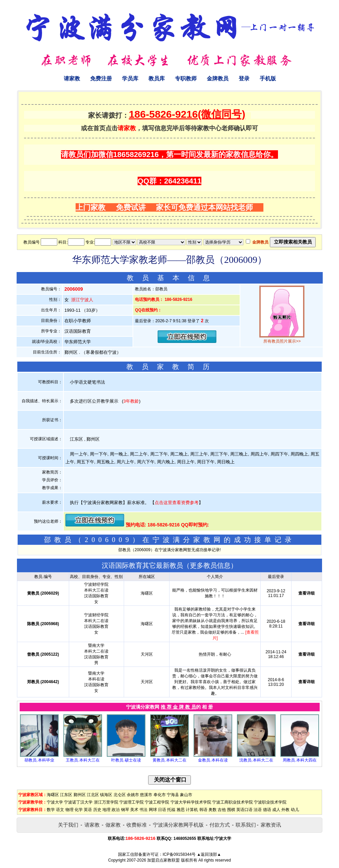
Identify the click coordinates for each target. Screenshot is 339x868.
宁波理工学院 (132, 802)
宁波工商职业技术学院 (233, 802)
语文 (60, 810)
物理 (69, 810)
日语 (162, 810)
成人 (276, 810)
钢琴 (125, 810)
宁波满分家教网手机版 (178, 825)
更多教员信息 (210, 565)
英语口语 (244, 810)
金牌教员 (218, 79)
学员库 (130, 79)
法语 (258, 810)
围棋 (231, 810)
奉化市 (160, 795)
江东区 (66, 795)
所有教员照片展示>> (282, 341)
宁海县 (173, 795)
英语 (88, 810)
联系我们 (246, 825)
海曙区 (53, 795)
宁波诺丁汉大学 (78, 802)
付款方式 (220, 825)
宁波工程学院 (157, 802)
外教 (285, 810)
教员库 (157, 79)
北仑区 (120, 795)
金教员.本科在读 (213, 760)
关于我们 (68, 825)
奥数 (213, 810)
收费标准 (137, 825)
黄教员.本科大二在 (169, 760)
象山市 (186, 795)
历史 (97, 810)
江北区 (93, 795)
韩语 (203, 810)
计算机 (192, 810)
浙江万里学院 (106, 802)
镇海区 (106, 795)
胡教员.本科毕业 (39, 760)
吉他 (222, 810)
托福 (171, 810)
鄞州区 (80, 795)
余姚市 (133, 795)
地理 (106, 810)
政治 (116, 810)
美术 (134, 810)
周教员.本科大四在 (300, 760)
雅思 (181, 810)
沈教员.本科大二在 (256, 760)
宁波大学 (55, 802)
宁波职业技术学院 (270, 802)
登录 (244, 79)
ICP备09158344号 (179, 854)
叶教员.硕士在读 (126, 760)
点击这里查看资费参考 (177, 503)
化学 (79, 810)
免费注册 (101, 79)
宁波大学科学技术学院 (191, 802)
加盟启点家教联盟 (163, 860)
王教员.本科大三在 (83, 760)
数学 (51, 810)
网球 (153, 810)
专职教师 (186, 79)
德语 (267, 810)
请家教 (72, 79)
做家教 (113, 825)
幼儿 (295, 810)
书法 (143, 810)
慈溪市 (146, 795)
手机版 (268, 79)
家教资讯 (271, 825)
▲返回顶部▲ (209, 854)
